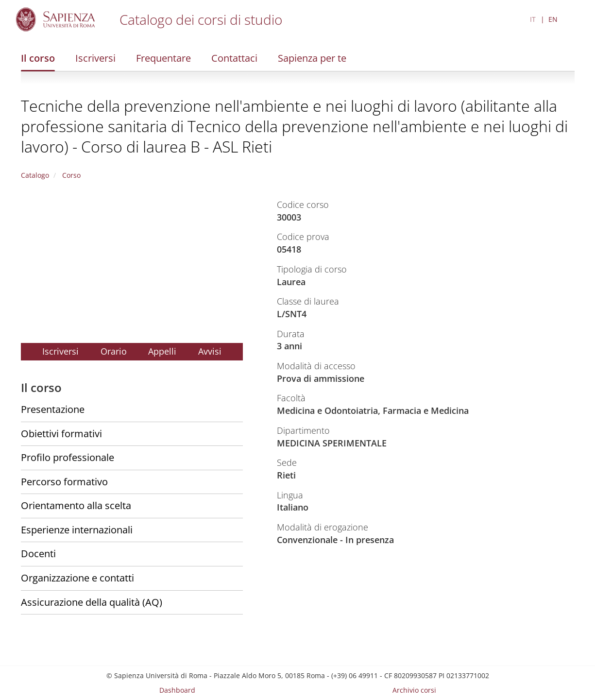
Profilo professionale (68, 457)
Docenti (38, 554)
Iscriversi (95, 58)
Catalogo (35, 175)
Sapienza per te (312, 58)
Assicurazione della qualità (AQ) (92, 602)
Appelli (162, 351)
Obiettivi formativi (61, 434)
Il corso (38, 58)
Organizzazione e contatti (77, 578)
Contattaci (234, 58)
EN (553, 19)
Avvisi (210, 351)
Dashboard (177, 690)
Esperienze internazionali (77, 530)
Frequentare (163, 58)
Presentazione (53, 409)
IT (533, 19)
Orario (114, 351)
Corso (70, 175)
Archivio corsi (414, 690)
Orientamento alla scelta (76, 505)
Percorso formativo (64, 482)
